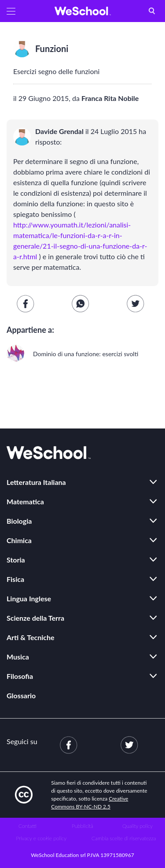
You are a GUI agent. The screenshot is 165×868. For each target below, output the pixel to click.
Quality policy (137, 826)
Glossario (21, 695)
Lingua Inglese (29, 598)
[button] (11, 11)
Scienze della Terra (35, 618)
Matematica (25, 501)
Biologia (19, 521)
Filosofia (20, 676)
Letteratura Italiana (36, 482)
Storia (16, 560)
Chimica (19, 540)
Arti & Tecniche (31, 637)
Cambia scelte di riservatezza (124, 838)
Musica (18, 657)
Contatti (27, 826)
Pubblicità (82, 826)
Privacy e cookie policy (41, 838)
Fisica (15, 579)
